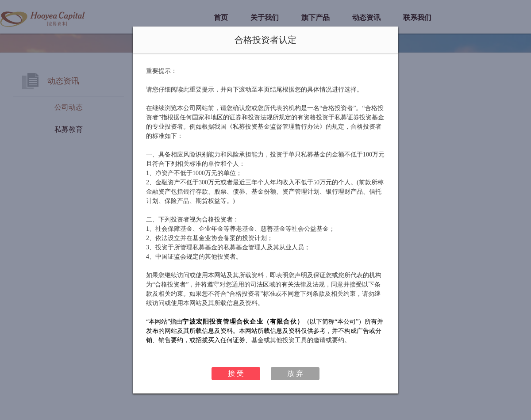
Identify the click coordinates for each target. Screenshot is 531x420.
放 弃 (295, 373)
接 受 (236, 373)
